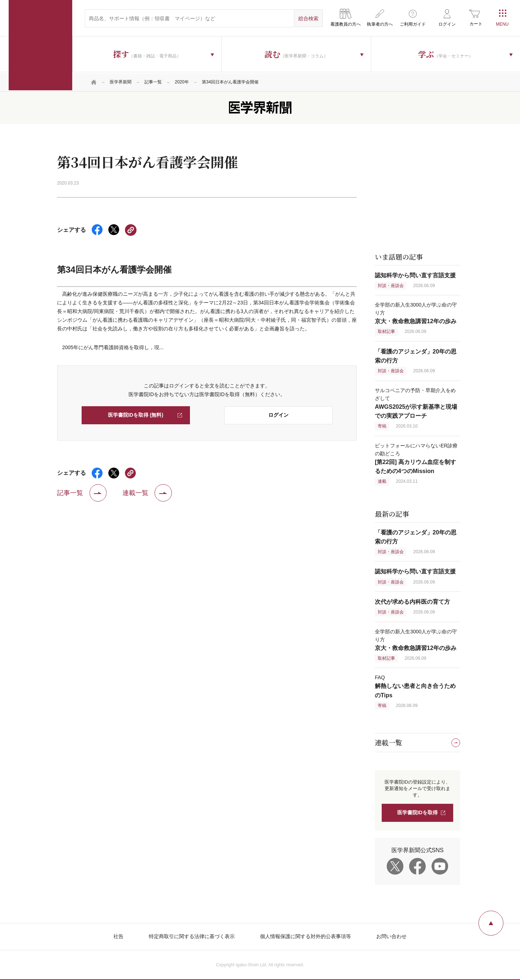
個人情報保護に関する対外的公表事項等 (305, 935)
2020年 (182, 81)
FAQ (415, 686)
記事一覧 (153, 81)
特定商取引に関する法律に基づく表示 (192, 935)
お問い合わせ (391, 935)
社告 (118, 935)
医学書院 (40, 45)
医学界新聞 (121, 81)
